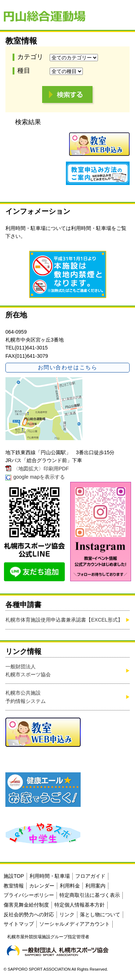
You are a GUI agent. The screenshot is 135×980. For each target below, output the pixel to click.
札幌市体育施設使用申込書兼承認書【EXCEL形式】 (64, 620)
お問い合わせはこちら (67, 367)
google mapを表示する (39, 477)
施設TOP (14, 876)
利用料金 (70, 886)
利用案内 (95, 886)
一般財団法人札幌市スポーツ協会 (28, 670)
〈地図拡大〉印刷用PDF (41, 469)
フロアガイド (90, 876)
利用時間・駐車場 (91, 228)
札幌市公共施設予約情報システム (26, 697)
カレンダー (42, 886)
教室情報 (14, 886)
